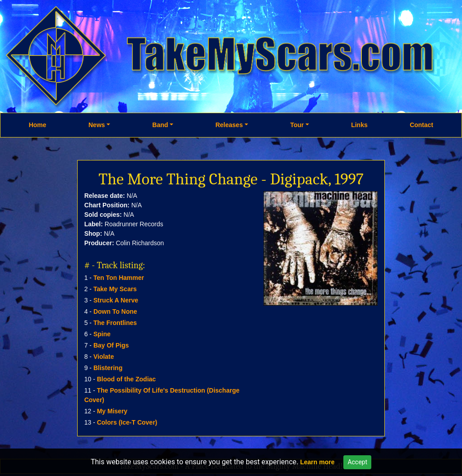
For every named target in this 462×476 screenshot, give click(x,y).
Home (38, 125)
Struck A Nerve (116, 300)
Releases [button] (229, 125)
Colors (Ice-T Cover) (127, 422)
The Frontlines (115, 323)
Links (359, 125)
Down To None (115, 311)
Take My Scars (115, 289)
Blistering (108, 368)
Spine (102, 334)
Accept (357, 462)
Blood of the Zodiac (127, 379)
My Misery (112, 411)
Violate (104, 357)
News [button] (97, 125)
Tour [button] (297, 125)
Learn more (317, 462)
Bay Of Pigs (111, 345)
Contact (421, 125)
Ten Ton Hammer (119, 278)
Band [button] (160, 125)
